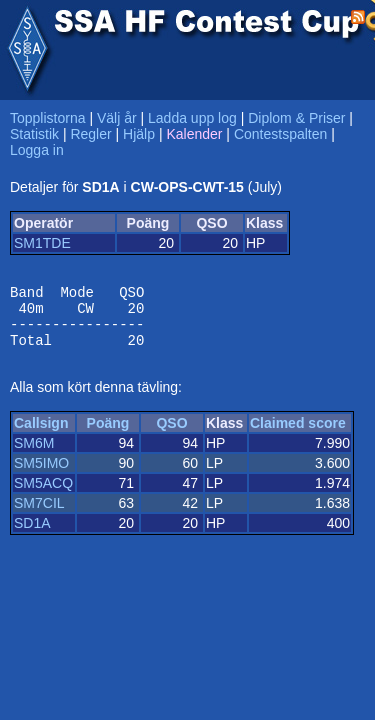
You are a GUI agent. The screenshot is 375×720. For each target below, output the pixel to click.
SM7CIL (39, 515)
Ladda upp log (192, 118)
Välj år (117, 118)
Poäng (108, 435)
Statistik (34, 134)
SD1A (32, 535)
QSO (171, 435)
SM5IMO (41, 475)
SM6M (34, 455)
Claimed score (298, 435)
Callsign (41, 435)
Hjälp (139, 134)
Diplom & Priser (296, 118)
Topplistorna (48, 118)
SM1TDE (42, 243)
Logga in (37, 150)
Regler (90, 134)
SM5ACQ (43, 495)
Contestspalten (280, 134)
